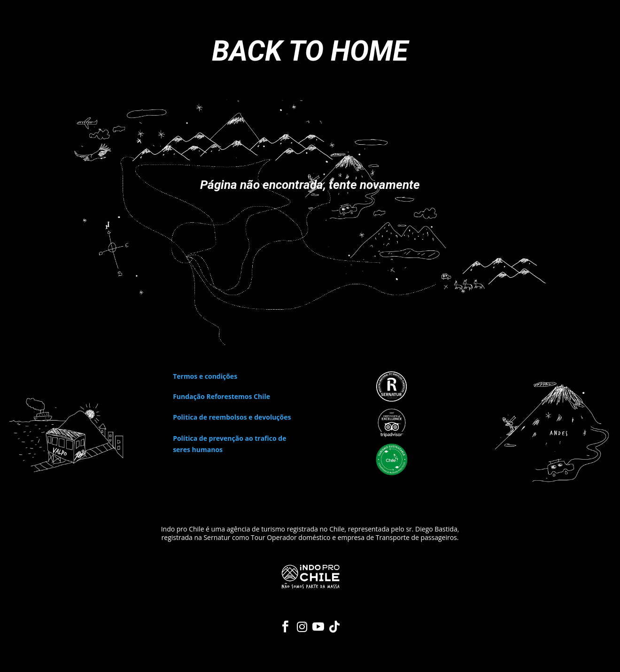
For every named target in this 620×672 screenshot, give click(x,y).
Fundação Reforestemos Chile (221, 396)
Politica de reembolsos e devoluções (232, 417)
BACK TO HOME (310, 51)
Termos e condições (205, 376)
